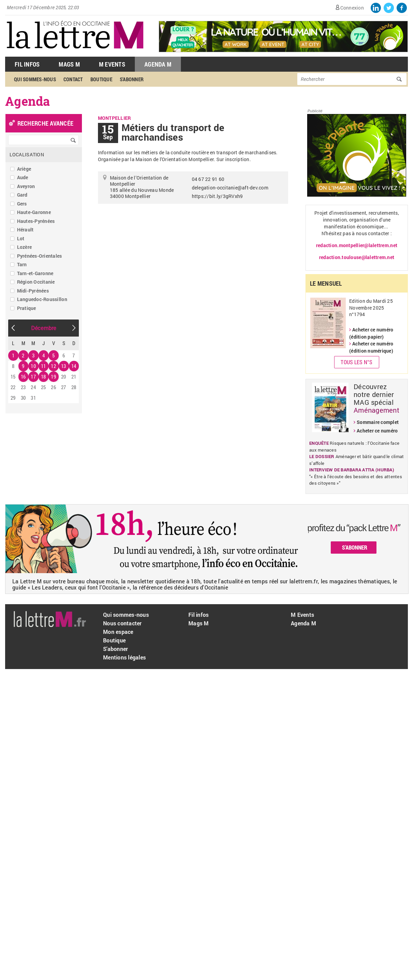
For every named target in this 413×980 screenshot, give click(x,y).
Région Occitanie (36, 282)
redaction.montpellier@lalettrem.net (357, 245)
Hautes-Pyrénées (36, 221)
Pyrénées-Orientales (40, 256)
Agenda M (158, 64)
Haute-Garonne (34, 212)
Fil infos (198, 615)
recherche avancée (45, 123)
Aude (23, 177)
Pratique (27, 308)
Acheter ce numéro (377, 431)
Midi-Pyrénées (33, 291)
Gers (22, 204)
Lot (21, 238)
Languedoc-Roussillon (42, 299)
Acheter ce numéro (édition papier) (371, 333)
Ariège (24, 169)
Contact (73, 79)
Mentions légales (124, 657)
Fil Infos (27, 64)
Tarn (22, 264)
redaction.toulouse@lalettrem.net (357, 257)
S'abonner (132, 79)
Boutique (101, 79)
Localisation (27, 154)
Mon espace (118, 632)
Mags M (69, 64)
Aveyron (26, 186)
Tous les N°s (357, 362)
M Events (112, 64)
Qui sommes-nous (35, 79)
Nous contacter (123, 623)
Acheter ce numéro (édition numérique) (371, 347)
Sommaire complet (378, 422)
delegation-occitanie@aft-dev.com (230, 188)
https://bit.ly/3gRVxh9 (217, 196)
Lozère (25, 247)
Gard (22, 195)
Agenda (28, 101)
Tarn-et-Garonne (35, 273)
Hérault (25, 230)
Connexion (352, 8)
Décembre (44, 328)
